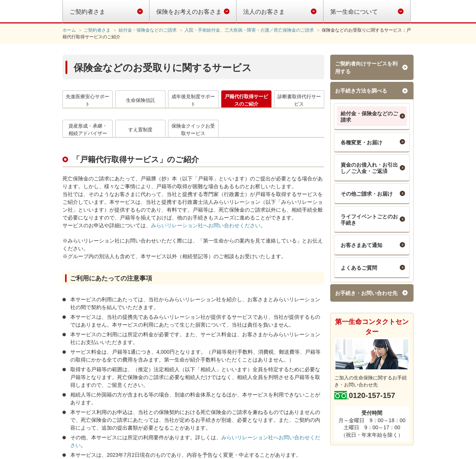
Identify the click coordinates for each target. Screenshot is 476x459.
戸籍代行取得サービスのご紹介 (246, 100)
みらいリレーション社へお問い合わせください (206, 225)
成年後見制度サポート (193, 100)
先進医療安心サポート (88, 100)
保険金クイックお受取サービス (193, 130)
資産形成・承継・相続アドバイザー (88, 130)
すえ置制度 (140, 130)
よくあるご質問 (359, 268)
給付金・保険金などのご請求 (369, 117)
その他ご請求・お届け (367, 194)
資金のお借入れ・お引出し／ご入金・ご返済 (369, 168)
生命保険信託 (141, 100)
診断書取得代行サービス (299, 100)
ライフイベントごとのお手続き (369, 220)
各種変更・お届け (361, 142)
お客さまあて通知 (361, 245)
